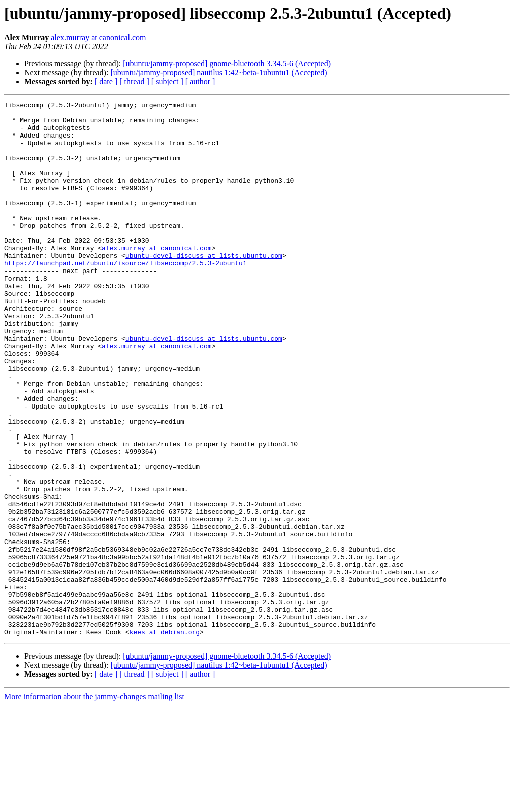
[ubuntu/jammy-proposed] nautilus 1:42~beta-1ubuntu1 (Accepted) (219, 73)
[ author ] (200, 82)
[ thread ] (134, 82)
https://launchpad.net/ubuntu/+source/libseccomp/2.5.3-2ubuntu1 (125, 296)
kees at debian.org (165, 739)
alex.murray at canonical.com (98, 37)
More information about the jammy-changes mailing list (94, 803)
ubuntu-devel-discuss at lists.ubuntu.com (204, 287)
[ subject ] (167, 82)
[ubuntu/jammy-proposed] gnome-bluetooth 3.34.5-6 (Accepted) (227, 63)
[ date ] (106, 82)
